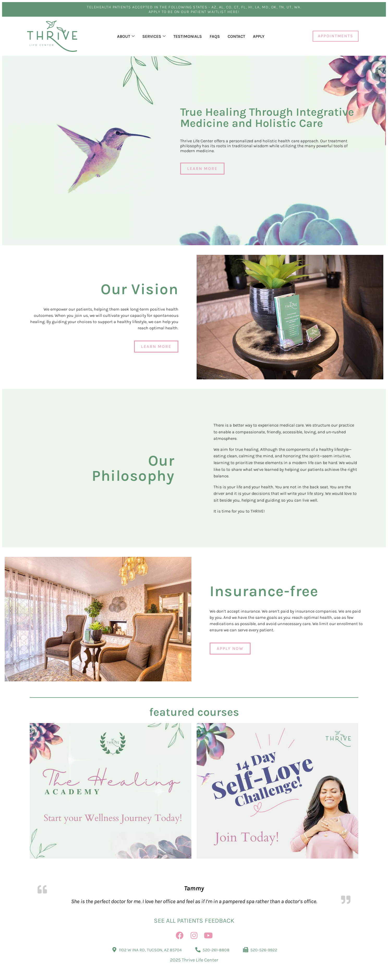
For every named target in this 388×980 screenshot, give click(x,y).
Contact (236, 36)
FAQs (215, 36)
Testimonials (188, 36)
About (126, 36)
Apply (259, 36)
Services (154, 36)
